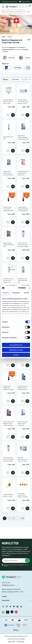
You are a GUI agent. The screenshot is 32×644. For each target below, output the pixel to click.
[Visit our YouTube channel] (17, 607)
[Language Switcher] (28, 12)
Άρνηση (16, 355)
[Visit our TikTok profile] (10, 607)
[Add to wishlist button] (8, 115)
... (18, 518)
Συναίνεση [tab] (6, 293)
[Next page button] (27, 518)
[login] (23, 7)
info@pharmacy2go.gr (8, 585)
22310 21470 (6, 583)
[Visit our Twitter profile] (14, 607)
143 (23, 518)
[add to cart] (13, 115)
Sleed (23, 639)
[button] (4, 12)
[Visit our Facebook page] (3, 607)
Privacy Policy (20, 642)
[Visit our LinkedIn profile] (21, 607)
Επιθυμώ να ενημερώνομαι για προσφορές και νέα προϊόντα (16, 565)
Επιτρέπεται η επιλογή (16, 350)
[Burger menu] (3, 7)
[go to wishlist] (26, 7)
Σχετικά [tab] (26, 293)
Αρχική (4, 37)
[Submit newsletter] (27, 560)
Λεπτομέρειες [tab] (16, 293)
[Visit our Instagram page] (7, 607)
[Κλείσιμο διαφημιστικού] (29, 288)
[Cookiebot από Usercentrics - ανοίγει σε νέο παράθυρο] (19, 288)
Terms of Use (11, 642)
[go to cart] (29, 7)
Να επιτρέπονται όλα (16, 345)
